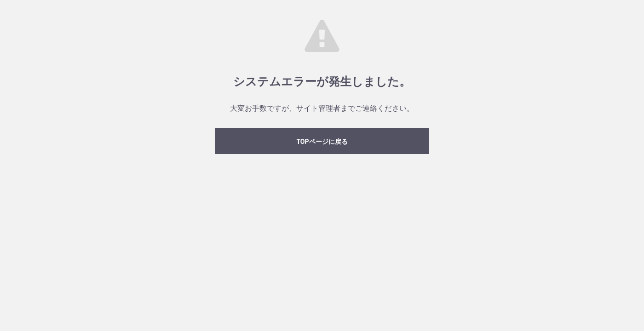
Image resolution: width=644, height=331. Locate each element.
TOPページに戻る (322, 142)
